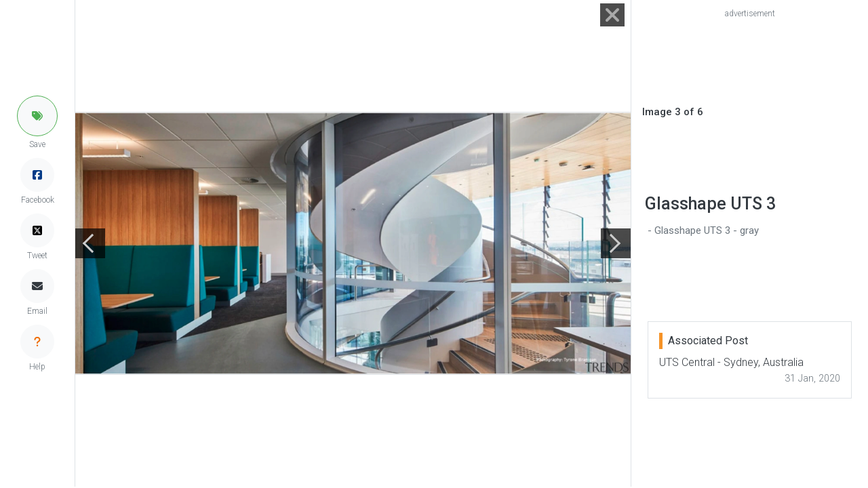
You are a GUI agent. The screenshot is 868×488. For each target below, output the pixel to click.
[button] (37, 116)
